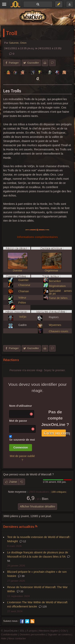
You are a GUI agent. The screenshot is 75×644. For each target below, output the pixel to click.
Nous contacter (17, 639)
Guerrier (23, 280)
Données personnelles (33, 635)
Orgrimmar (51, 271)
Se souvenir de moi (22, 440)
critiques (59, 492)
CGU (64, 631)
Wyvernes (55, 325)
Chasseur (24, 285)
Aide (4, 639)
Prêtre (22, 303)
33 (20, 591)
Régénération (57, 286)
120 (43, 607)
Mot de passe (18, 421)
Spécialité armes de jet (60, 292)
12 (23, 541)
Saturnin (14, 43)
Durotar (17, 271)
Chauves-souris (58, 331)
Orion (23, 43)
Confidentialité (9, 635)
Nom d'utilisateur (21, 406)
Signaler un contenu (59, 635)
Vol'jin (23, 317)
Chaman (24, 291)
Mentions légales (49, 631)
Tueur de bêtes (58, 298)
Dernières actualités (19, 527)
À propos (32, 631)
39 (21, 576)
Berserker (55, 281)
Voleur (22, 298)
